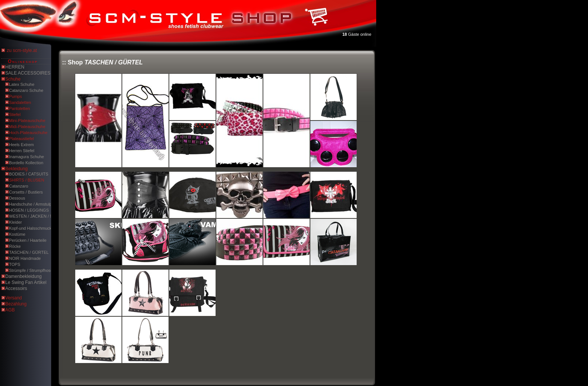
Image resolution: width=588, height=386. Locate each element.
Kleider (15, 222)
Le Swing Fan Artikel (26, 282)
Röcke (15, 246)
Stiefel (15, 114)
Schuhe (13, 79)
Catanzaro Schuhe (26, 90)
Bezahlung (16, 304)
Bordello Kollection (26, 163)
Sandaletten (20, 102)
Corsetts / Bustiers (26, 192)
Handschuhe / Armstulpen (33, 204)
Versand (14, 298)
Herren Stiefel (22, 151)
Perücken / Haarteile (28, 240)
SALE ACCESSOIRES (28, 73)
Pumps (15, 96)
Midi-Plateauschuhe (27, 127)
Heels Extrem (21, 145)
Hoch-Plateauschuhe (28, 133)
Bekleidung (16, 169)
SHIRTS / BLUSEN (27, 180)
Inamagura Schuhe (27, 157)
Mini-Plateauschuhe (27, 121)
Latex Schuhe (22, 84)
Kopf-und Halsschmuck (30, 228)
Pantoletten (20, 108)
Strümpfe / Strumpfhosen (32, 270)
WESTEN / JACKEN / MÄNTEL (38, 216)
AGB (10, 310)
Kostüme (17, 234)
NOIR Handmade (25, 258)
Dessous (17, 198)
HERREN (15, 67)
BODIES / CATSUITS (29, 174)
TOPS (15, 264)
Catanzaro (19, 186)
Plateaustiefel (21, 139)
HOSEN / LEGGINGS (29, 210)
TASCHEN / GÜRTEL (29, 252)
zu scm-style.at (22, 50)
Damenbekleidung (24, 276)
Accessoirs (16, 288)
